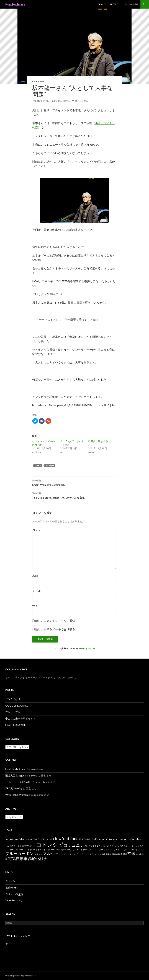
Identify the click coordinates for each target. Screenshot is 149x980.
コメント (38, 530)
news (41, 81)
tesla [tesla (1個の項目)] (121, 839)
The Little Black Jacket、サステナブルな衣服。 (74, 495)
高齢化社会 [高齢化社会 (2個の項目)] (38, 858)
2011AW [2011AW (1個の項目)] (9, 839)
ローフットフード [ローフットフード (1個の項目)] (67, 854)
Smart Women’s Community (74, 482)
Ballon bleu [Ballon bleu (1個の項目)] (24, 839)
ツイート (10, 944)
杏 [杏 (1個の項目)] (121, 854)
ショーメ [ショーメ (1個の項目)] (105, 846)
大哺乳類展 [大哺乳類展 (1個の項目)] (105, 854)
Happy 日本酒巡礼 (15, 725)
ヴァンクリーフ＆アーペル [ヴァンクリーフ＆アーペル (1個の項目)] (88, 854)
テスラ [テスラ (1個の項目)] (80, 850)
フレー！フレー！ (15, 712)
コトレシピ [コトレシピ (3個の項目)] (50, 845)
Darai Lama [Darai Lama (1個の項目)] (43, 839)
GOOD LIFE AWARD (17, 706)
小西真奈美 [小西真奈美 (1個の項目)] (115, 854)
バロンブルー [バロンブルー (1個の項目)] (97, 850)
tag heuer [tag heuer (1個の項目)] (114, 839)
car (35, 81)
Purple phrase (15, 4)
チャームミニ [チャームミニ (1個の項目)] (70, 850)
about (102, 4)
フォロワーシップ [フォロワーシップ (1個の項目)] (132, 850)
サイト (37, 606)
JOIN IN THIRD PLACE (18, 782)
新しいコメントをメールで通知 (55, 621)
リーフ (38, 465)
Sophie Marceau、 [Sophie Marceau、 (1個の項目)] (100, 839)
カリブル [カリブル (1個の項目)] (18, 846)
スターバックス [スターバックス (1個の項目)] (116, 846)
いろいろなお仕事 (130, 4)
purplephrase (62, 101)
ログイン (10, 881)
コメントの (14, 894)
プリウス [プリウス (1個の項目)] (38, 854)
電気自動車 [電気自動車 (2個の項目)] (18, 858)
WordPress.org (14, 900)
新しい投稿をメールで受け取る (55, 629)
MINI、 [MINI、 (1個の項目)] (88, 839)
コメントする (81, 101)
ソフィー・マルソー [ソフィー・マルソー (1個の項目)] (14, 850)
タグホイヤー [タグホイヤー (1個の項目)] (29, 850)
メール (37, 591)
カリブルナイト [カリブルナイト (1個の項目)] (29, 846)
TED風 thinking (14, 788)
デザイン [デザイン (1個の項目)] (87, 850)
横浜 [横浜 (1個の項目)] (125, 854)
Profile (114, 4)
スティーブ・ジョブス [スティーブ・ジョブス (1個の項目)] (133, 846)
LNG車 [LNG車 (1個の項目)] (52, 839)
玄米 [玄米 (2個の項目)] (131, 853)
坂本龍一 (50, 465)
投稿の (12, 888)
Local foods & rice (15, 769)
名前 (35, 576)
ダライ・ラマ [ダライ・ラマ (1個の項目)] (42, 850)
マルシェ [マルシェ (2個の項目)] (51, 853)
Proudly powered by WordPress (20, 976)
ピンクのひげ (13, 699)
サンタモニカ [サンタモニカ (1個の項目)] (95, 846)
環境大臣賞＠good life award (21, 775)
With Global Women (17, 795)
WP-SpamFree (88, 648)
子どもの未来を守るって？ (20, 718)
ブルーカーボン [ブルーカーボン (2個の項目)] (20, 853)
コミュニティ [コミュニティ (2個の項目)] (76, 845)
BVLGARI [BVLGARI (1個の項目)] (33, 839)
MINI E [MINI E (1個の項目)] (82, 839)
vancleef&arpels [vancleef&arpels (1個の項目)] (131, 839)
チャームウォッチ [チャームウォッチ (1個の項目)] (56, 850)
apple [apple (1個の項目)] (16, 839)
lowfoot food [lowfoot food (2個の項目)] (67, 838)
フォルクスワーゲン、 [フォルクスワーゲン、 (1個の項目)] (114, 850)
